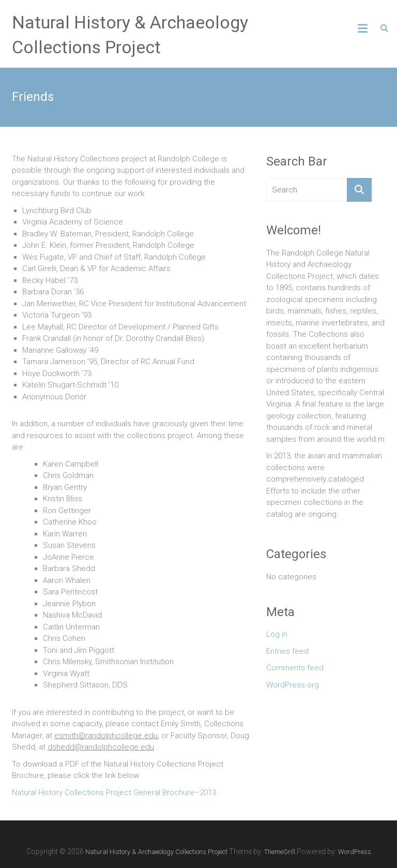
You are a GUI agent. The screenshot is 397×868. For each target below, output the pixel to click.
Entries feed (287, 651)
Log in (277, 634)
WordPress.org (293, 685)
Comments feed (295, 668)
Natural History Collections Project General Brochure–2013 (114, 792)
